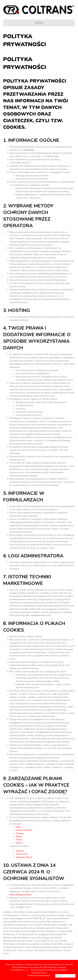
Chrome (20, 833)
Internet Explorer (24, 830)
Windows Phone (24, 857)
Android (20, 851)
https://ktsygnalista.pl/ (20, 895)
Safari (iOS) (22, 854)
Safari (19, 837)
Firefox (19, 840)
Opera (19, 843)
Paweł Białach (44, 975)
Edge (18, 827)
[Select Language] (65, 976)
